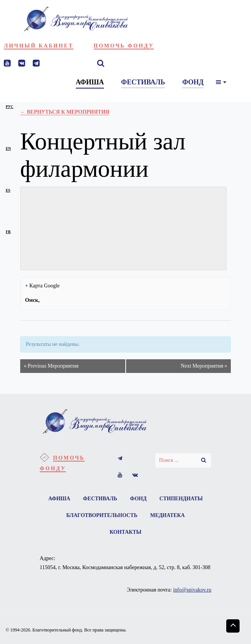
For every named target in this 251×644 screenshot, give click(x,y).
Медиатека (167, 515)
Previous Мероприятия (51, 366)
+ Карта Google (42, 286)
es (8, 190)
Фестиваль (100, 499)
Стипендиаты (181, 499)
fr (8, 232)
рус (10, 107)
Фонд (138, 499)
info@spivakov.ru (192, 590)
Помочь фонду (124, 46)
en (8, 148)
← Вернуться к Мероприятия (65, 112)
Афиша (59, 499)
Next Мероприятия (204, 366)
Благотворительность (102, 515)
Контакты (126, 532)
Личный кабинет (39, 46)
